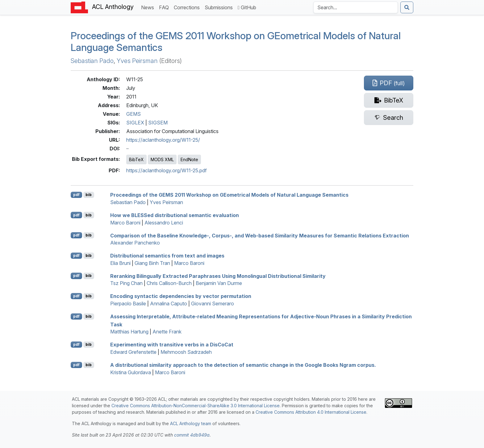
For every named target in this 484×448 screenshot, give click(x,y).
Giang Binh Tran (152, 263)
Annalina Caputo (169, 304)
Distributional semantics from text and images (167, 256)
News (149, 7)
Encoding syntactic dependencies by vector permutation (181, 296)
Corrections (188, 7)
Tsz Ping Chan (126, 283)
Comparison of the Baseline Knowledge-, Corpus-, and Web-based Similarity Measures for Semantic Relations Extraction (260, 235)
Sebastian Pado (92, 61)
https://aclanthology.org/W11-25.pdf (167, 170)
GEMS (134, 114)
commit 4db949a (192, 435)
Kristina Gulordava (131, 372)
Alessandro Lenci (164, 223)
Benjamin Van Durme (219, 283)
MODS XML (162, 159)
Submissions (220, 7)
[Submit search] (407, 7)
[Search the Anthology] (356, 7)
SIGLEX (135, 123)
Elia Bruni (120, 263)
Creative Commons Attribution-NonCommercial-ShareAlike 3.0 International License (196, 406)
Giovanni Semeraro (213, 304)
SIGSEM (158, 123)
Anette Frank (167, 332)
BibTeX (136, 159)
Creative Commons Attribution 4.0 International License (311, 412)
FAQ (165, 7)
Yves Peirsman (137, 61)
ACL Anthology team (191, 423)
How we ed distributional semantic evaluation (175, 215)
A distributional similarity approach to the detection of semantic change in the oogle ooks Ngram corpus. (243, 365)
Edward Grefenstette (133, 352)
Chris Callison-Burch (169, 283)
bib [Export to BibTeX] (89, 195)
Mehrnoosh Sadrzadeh (186, 352)
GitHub (247, 7)
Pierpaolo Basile (128, 304)
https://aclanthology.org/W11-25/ (163, 140)
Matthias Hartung (129, 332)
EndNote (189, 159)
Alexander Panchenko (135, 243)
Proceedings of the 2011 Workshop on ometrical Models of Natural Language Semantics (236, 42)
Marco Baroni (125, 223)
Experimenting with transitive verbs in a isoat (172, 345)
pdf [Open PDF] (76, 195)
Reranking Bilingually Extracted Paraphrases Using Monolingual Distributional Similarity (218, 276)
